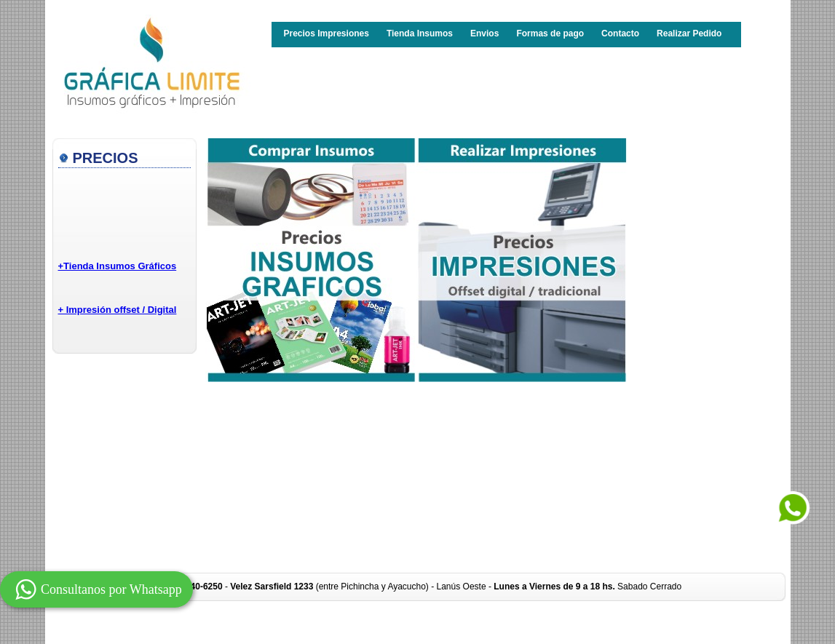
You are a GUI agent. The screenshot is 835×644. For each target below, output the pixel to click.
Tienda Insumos (420, 33)
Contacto (620, 33)
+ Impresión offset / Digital (118, 310)
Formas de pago (550, 33)
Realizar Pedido (689, 33)
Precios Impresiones (327, 33)
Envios (484, 33)
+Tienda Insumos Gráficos (118, 266)
